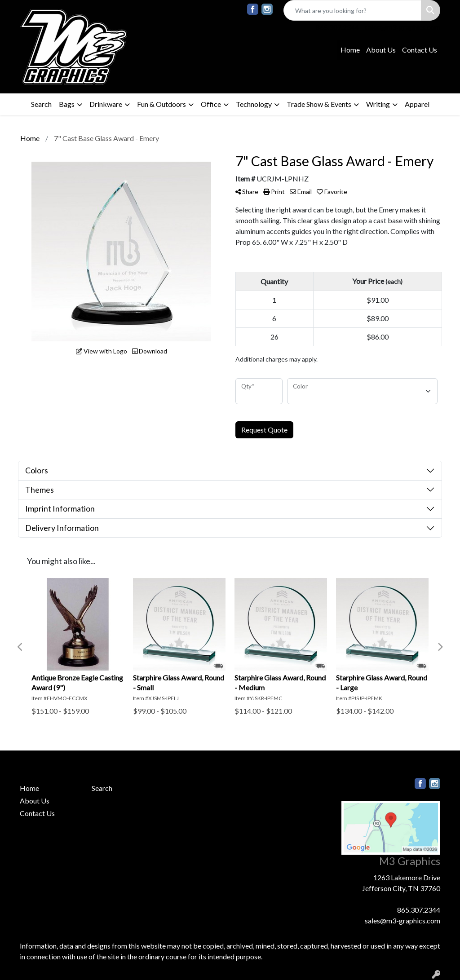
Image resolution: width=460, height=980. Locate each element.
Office (211, 104)
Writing (378, 104)
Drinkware (106, 104)
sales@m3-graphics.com (402, 27)
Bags (67, 104)
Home (350, 50)
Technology (254, 104)
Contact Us (420, 50)
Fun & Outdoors (161, 104)
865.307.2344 (337, 27)
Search (41, 104)
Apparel (417, 104)
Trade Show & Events (319, 104)
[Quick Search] (352, 10)
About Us (381, 50)
